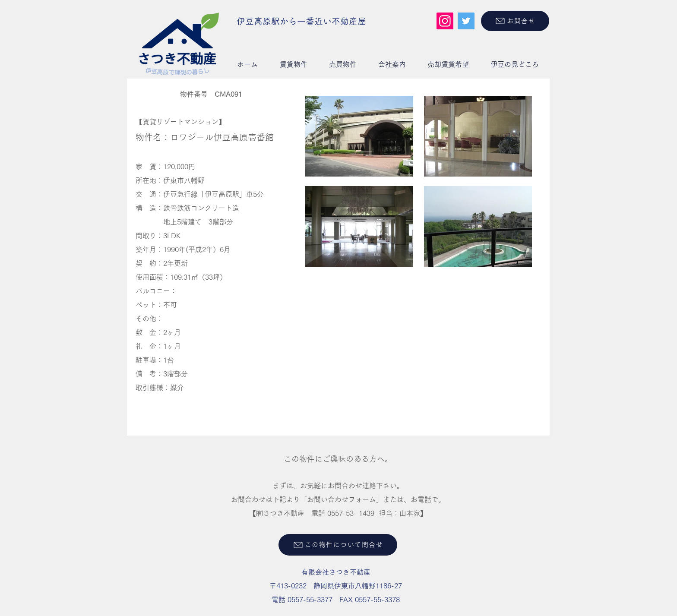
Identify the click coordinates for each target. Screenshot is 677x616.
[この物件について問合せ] (338, 545)
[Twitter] (466, 21)
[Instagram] (445, 21)
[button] (293, 64)
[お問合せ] (515, 21)
